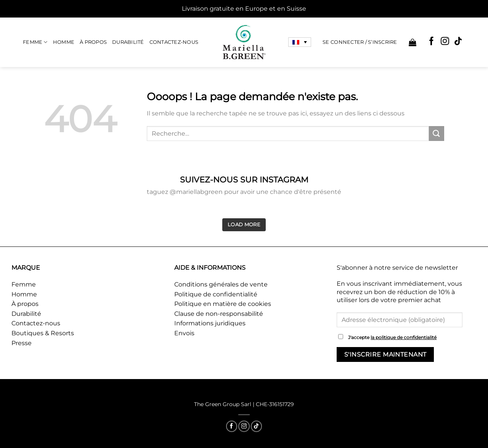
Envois (184, 333)
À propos (93, 42)
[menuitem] (300, 42)
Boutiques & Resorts (43, 333)
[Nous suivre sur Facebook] (432, 42)
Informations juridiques (210, 323)
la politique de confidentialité (404, 338)
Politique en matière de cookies (223, 304)
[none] (300, 42)
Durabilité (128, 42)
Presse (22, 343)
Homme (64, 42)
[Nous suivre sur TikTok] (458, 42)
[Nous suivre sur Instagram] (445, 42)
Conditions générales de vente (221, 284)
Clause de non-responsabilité (219, 314)
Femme (35, 42)
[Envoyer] (437, 134)
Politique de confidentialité (216, 294)
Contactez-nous (174, 42)
